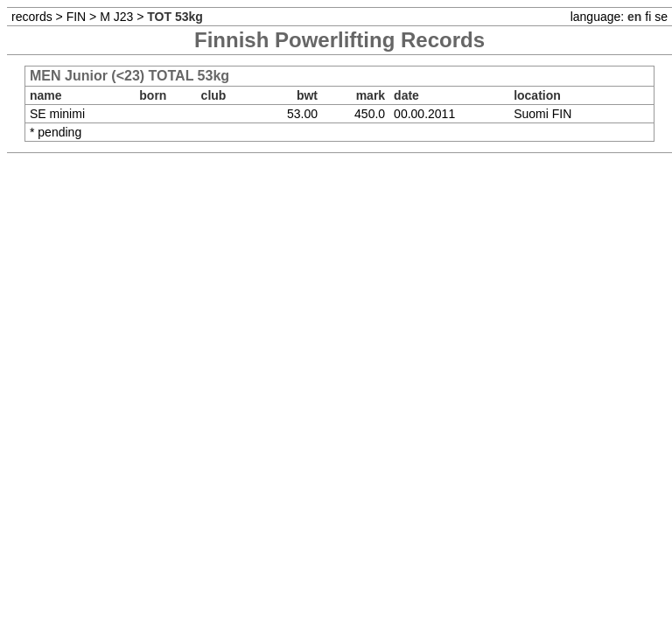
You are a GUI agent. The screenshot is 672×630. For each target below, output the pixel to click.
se (661, 17)
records (32, 17)
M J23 (116, 17)
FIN (77, 17)
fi (648, 17)
